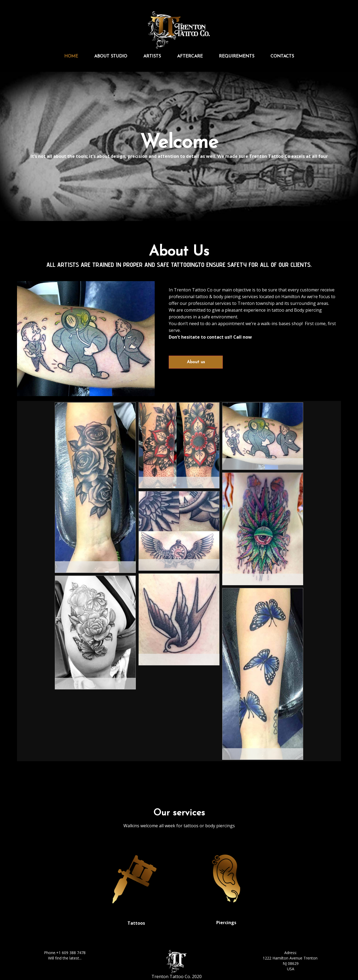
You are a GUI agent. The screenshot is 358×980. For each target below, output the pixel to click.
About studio (111, 56)
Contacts (282, 56)
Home (71, 56)
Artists (152, 56)
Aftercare (190, 56)
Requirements (237, 56)
